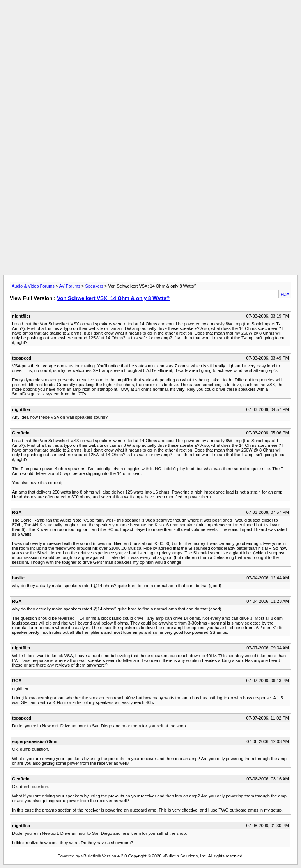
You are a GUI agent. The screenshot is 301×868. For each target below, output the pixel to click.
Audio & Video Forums (33, 286)
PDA (285, 294)
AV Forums (70, 286)
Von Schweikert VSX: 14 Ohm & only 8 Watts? (113, 298)
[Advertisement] (150, 21)
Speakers (94, 286)
